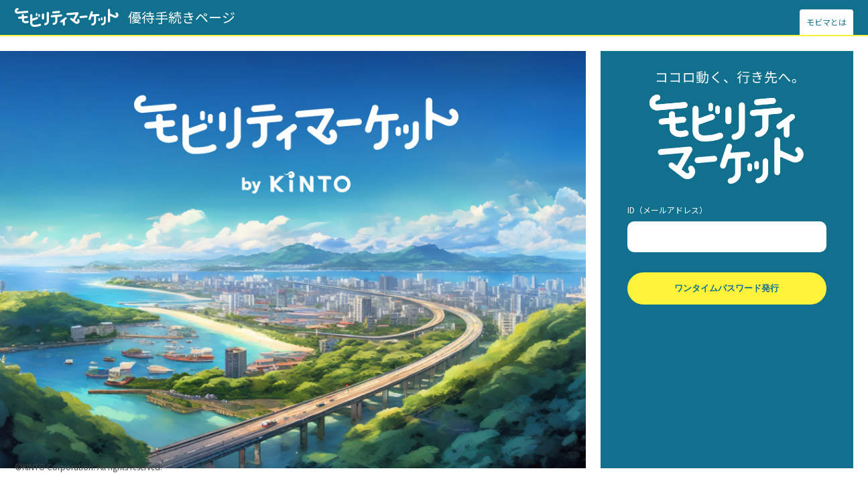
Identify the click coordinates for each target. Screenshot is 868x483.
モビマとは (826, 22)
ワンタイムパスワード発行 (727, 288)
